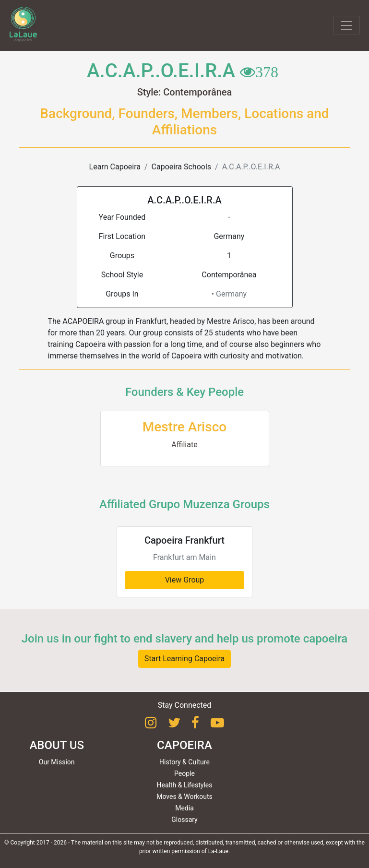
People (184, 773)
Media (184, 808)
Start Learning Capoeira (185, 659)
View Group (185, 580)
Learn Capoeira (115, 167)
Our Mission (57, 762)
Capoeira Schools (181, 167)
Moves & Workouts (184, 797)
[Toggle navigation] (346, 25)
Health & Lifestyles (185, 785)
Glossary (184, 820)
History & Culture (184, 762)
